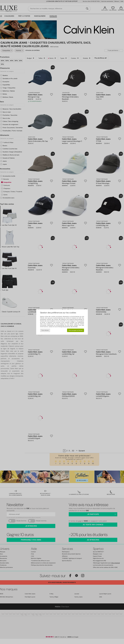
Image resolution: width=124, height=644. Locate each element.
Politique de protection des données (68, 327)
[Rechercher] (87, 9)
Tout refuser (45, 330)
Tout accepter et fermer (75, 330)
